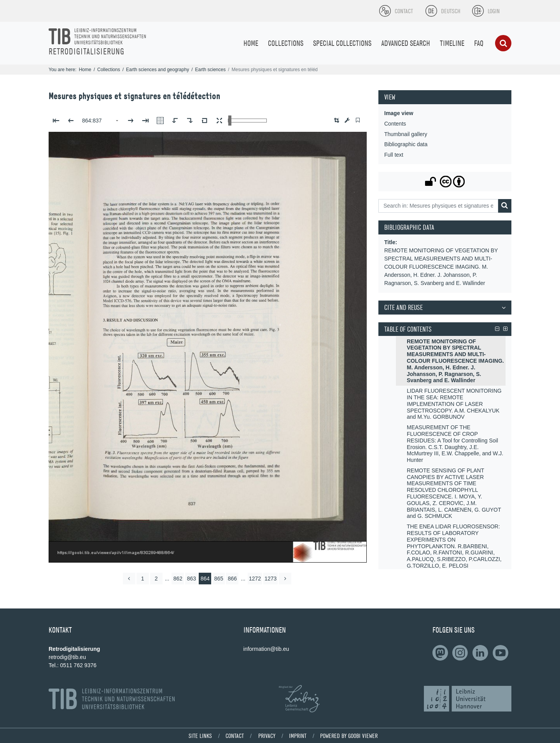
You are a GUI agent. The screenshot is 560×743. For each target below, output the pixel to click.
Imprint (298, 736)
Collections (109, 70)
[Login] (486, 11)
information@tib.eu (266, 649)
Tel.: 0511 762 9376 (73, 665)
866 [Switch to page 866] (232, 579)
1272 (255, 579)
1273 (270, 579)
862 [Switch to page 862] (178, 579)
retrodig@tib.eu (67, 657)
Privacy (267, 736)
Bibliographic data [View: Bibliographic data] (406, 144)
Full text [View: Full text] (394, 155)
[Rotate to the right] (190, 121)
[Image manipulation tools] (347, 120)
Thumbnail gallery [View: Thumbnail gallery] (406, 134)
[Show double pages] (160, 121)
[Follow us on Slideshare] (462, 653)
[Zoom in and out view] (247, 121)
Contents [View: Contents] (395, 124)
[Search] (503, 43)
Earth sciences (210, 70)
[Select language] (431, 11)
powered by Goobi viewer (349, 736)
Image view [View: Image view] (399, 113)
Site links (200, 736)
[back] (129, 579)
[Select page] (101, 121)
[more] (285, 579)
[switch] (358, 120)
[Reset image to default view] (205, 121)
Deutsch (451, 11)
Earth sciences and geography (157, 70)
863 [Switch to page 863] (192, 579)
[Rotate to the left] (175, 121)
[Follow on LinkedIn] (442, 653)
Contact (235, 736)
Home (85, 70)
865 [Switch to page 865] (219, 579)
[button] (337, 120)
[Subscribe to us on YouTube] (502, 653)
